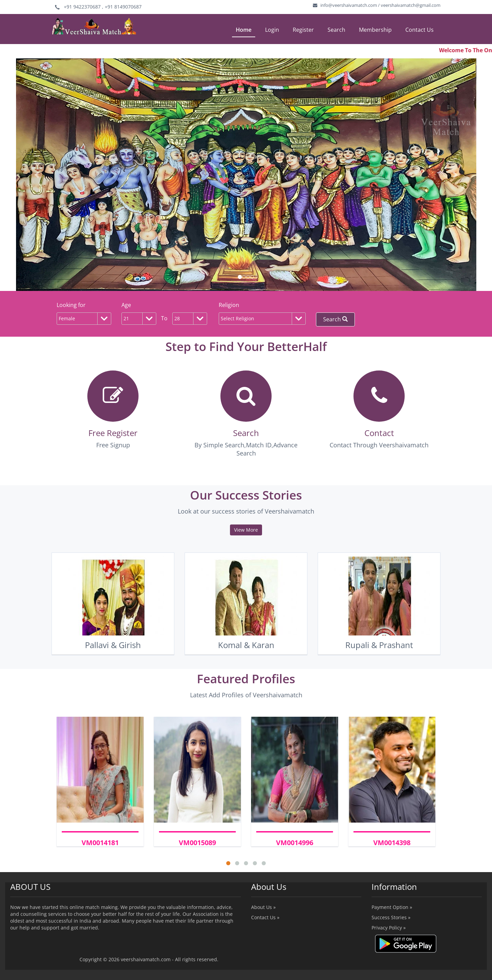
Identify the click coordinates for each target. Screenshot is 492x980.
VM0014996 (295, 843)
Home (244, 30)
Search (336, 30)
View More (246, 530)
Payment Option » (392, 907)
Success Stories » (391, 917)
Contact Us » (265, 917)
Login (272, 30)
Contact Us (419, 30)
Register (303, 30)
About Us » (263, 907)
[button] (37, 175)
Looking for (71, 305)
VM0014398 (392, 843)
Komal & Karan (246, 645)
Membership (375, 30)
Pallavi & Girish (113, 645)
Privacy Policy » (389, 928)
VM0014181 (100, 843)
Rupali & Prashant (379, 645)
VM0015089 (197, 843)
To (164, 318)
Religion (229, 305)
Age (126, 305)
